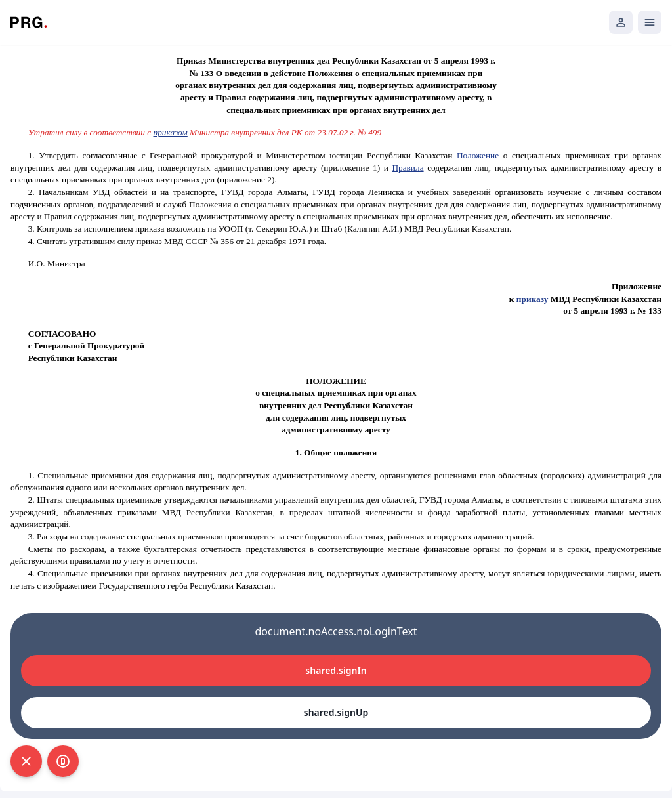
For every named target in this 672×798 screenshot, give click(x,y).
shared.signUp (336, 712)
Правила (408, 168)
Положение (478, 155)
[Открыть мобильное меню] (650, 22)
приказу (533, 299)
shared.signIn (336, 670)
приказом (171, 132)
